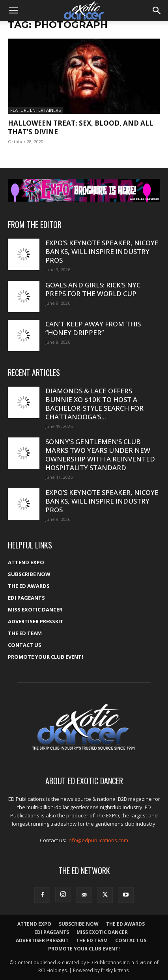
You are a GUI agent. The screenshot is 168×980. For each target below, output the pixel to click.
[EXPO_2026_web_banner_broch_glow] (84, 190)
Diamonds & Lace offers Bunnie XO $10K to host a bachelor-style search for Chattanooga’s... (94, 404)
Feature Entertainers (35, 110)
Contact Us (25, 645)
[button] (13, 11)
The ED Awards (29, 586)
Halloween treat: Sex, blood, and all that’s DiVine (80, 127)
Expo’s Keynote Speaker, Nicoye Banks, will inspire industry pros (102, 251)
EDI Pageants (26, 598)
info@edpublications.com (98, 840)
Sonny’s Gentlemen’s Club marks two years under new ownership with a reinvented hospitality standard (100, 455)
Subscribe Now (29, 574)
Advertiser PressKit (36, 621)
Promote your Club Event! (46, 657)
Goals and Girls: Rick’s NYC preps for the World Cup (93, 289)
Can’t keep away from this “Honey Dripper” (93, 328)
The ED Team (25, 633)
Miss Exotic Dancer (35, 609)
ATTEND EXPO (26, 562)
